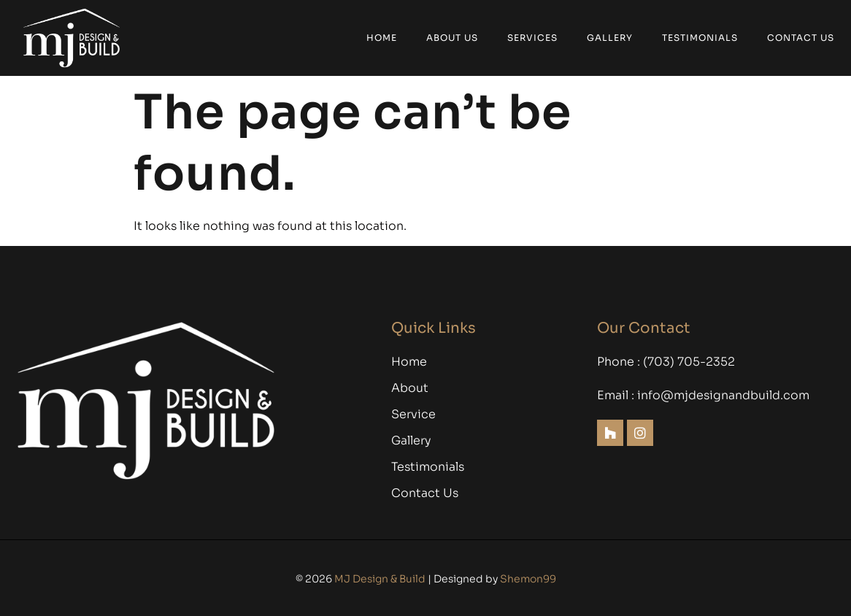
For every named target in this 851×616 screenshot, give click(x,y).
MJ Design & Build (380, 579)
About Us (452, 38)
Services (532, 38)
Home (382, 38)
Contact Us (801, 38)
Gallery (610, 38)
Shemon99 (528, 579)
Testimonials (700, 38)
